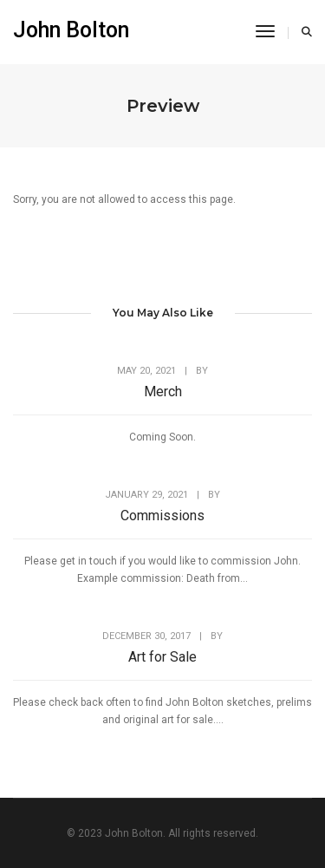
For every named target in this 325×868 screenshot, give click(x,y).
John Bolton (71, 30)
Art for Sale (162, 657)
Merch (163, 392)
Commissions (162, 516)
